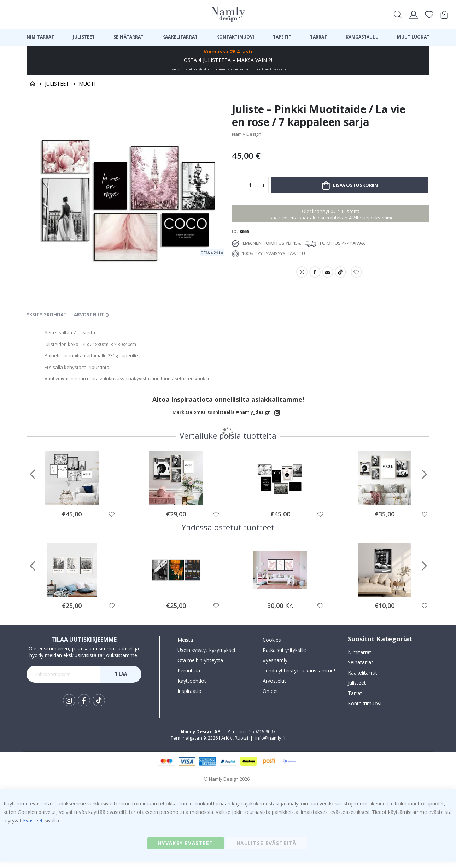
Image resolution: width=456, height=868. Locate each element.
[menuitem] (40, 37)
